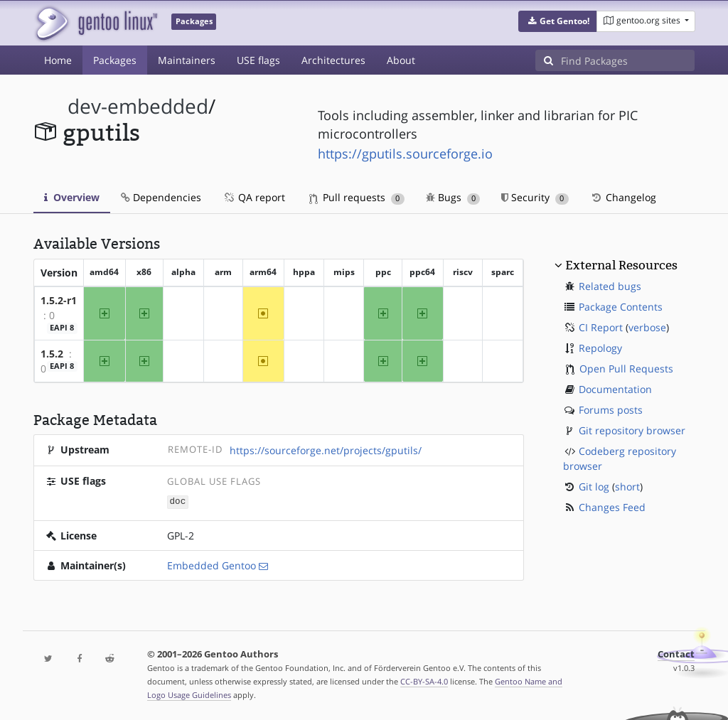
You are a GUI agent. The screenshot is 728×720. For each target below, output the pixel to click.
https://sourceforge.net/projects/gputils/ (326, 450)
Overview (72, 197)
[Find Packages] (628, 60)
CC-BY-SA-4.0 (424, 681)
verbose (647, 327)
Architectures (333, 60)
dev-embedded (138, 106)
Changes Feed (612, 507)
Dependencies (161, 197)
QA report (254, 197)
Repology (600, 348)
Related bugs (610, 286)
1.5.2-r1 (59, 300)
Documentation (615, 389)
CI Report (601, 327)
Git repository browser (632, 430)
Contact (676, 654)
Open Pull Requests (626, 369)
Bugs (453, 197)
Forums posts (611, 410)
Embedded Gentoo (212, 565)
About (401, 60)
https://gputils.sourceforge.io (405, 154)
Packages (115, 60)
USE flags (258, 60)
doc (178, 501)
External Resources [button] (621, 265)
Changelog (623, 197)
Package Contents (621, 307)
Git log (594, 487)
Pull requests (357, 197)
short (627, 487)
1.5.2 (52, 354)
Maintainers (187, 60)
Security (535, 197)
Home (58, 60)
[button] (558, 21)
